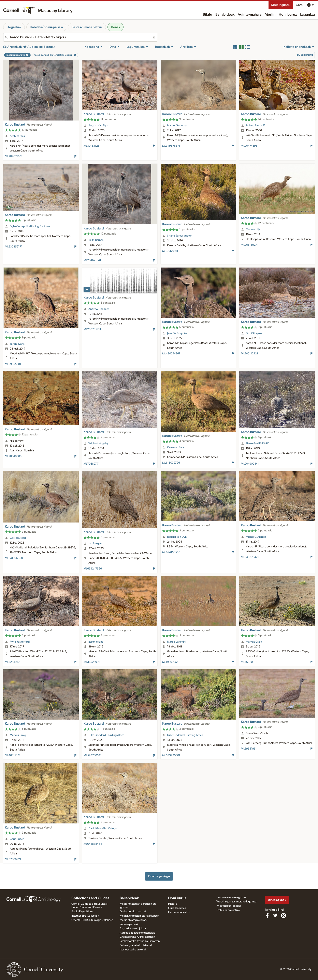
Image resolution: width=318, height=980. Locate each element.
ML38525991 (92, 662)
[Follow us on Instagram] (284, 915)
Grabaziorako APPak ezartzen (137, 937)
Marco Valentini (177, 642)
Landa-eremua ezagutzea (231, 897)
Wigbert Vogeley (98, 444)
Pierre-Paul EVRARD (258, 444)
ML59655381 (13, 364)
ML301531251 (92, 146)
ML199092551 (171, 662)
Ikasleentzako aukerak (133, 950)
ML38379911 (170, 251)
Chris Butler (17, 839)
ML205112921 (249, 354)
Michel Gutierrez (177, 126)
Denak (115, 27)
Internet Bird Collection (85, 916)
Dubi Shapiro (254, 333)
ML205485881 (14, 456)
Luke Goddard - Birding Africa (106, 735)
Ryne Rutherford (20, 642)
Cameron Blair (176, 447)
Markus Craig (254, 642)
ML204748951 (250, 146)
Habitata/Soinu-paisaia (46, 27)
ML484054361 (171, 354)
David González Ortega (103, 829)
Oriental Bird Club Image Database (92, 920)
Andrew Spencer (99, 309)
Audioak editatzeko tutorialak (137, 933)
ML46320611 (249, 662)
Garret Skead (18, 538)
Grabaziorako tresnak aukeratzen (140, 941)
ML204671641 (92, 260)
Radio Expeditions (82, 912)
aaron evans (17, 344)
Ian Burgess (96, 544)
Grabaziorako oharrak (133, 912)
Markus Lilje (253, 229)
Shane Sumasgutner (179, 236)
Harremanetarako (179, 912)
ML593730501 (171, 755)
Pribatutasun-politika (229, 906)
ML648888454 (93, 844)
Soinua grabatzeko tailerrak (136, 945)
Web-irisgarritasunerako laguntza (236, 902)
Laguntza (307, 15)
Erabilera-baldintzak (228, 910)
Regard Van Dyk (98, 126)
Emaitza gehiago (159, 876)
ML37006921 (13, 859)
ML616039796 (171, 463)
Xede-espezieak (129, 924)
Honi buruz (288, 15)
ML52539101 (13, 662)
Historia (173, 904)
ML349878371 (171, 146)
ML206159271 (250, 245)
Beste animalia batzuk (87, 27)
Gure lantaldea (177, 908)
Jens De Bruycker (177, 333)
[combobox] (80, 37)
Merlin (270, 15)
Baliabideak (225, 15)
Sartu (300, 5)
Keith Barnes (17, 136)
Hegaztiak (14, 27)
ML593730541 (92, 755)
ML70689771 (92, 464)
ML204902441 (250, 464)
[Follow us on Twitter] (275, 915)
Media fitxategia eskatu (133, 920)
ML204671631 (14, 156)
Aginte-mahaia (250, 15)
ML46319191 (13, 755)
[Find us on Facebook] (267, 915)
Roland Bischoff (255, 126)
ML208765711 (92, 329)
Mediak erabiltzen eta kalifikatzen (139, 916)
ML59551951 (249, 749)
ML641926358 (14, 558)
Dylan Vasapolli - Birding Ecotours (30, 226)
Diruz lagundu (281, 5)
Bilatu (207, 15)
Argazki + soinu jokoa (133, 929)
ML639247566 (93, 569)
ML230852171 (14, 247)
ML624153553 (171, 552)
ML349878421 (250, 557)
